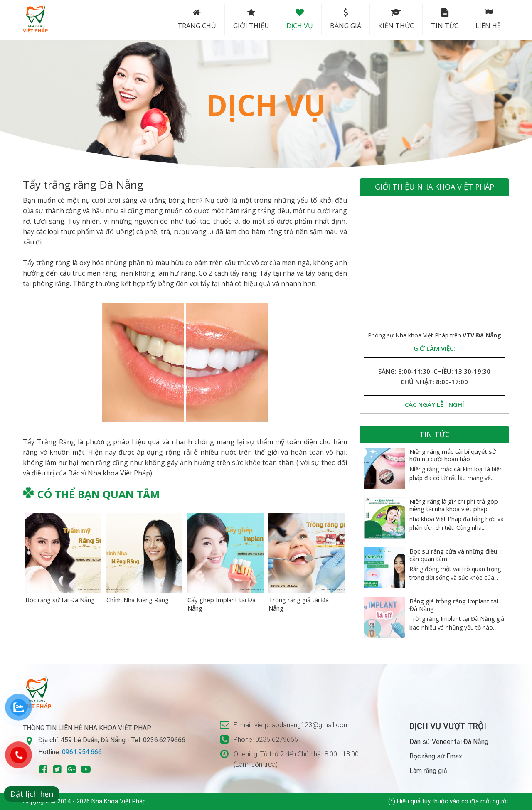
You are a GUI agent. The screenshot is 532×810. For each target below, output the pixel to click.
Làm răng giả (428, 771)
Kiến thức (396, 19)
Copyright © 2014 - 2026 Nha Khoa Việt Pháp (84, 801)
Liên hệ (488, 19)
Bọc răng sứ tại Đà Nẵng (60, 600)
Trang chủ (197, 19)
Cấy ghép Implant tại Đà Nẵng (222, 604)
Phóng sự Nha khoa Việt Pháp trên (435, 335)
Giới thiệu (251, 19)
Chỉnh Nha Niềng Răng (138, 600)
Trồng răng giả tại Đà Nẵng (299, 604)
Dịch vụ (300, 19)
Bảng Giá (346, 19)
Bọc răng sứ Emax (436, 756)
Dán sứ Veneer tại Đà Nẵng (449, 742)
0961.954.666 (82, 752)
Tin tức (445, 19)
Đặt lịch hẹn (32, 794)
